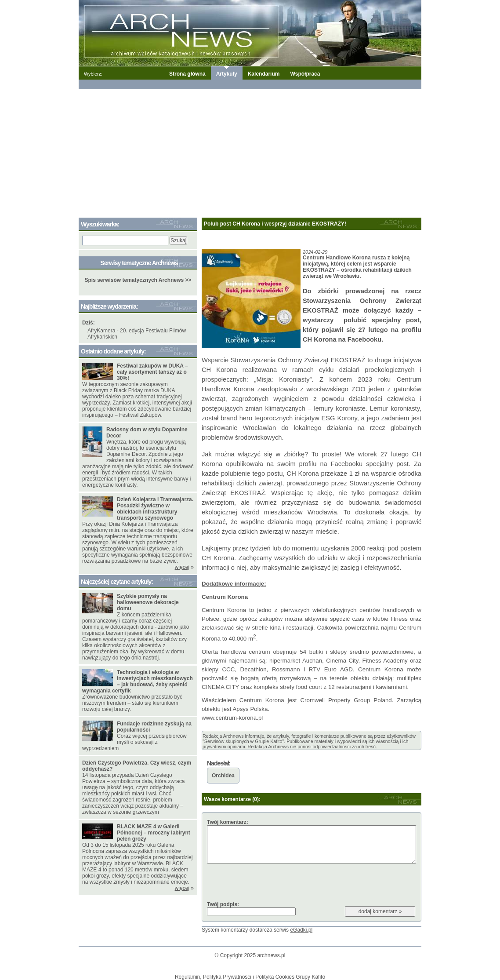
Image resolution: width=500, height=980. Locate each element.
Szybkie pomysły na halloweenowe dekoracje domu (148, 602)
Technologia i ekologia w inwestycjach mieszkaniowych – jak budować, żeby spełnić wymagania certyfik (138, 681)
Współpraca (305, 74)
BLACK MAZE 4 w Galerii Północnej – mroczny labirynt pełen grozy (154, 833)
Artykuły (227, 74)
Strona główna (187, 74)
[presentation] (274, 882)
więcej (182, 567)
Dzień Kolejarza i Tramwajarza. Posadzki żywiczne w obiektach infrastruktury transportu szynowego (155, 509)
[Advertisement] (250, 152)
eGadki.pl (301, 930)
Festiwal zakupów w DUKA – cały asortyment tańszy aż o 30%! (152, 372)
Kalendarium (264, 74)
